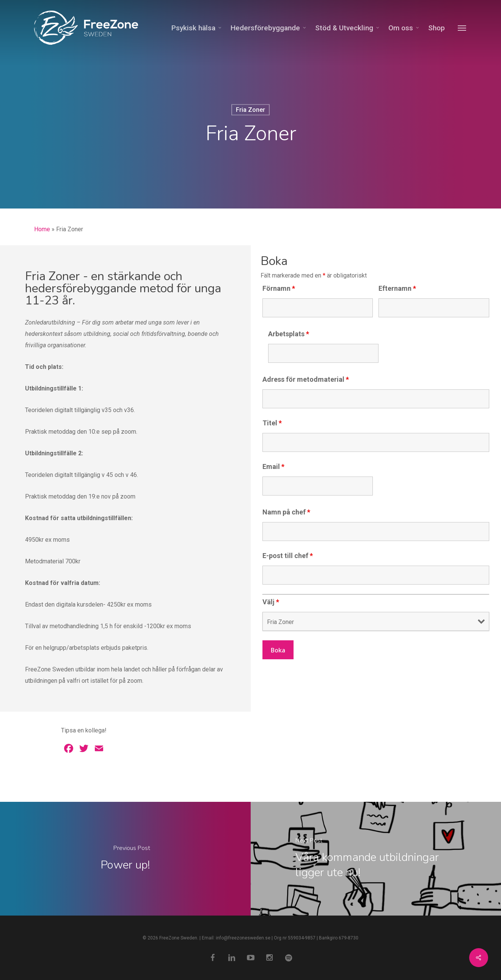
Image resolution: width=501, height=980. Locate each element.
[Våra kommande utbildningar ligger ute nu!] (376, 859)
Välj (271, 602)
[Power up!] (125, 859)
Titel (272, 423)
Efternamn (397, 288)
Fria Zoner (250, 110)
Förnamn (279, 288)
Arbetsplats (289, 334)
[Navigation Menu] (462, 28)
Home (42, 229)
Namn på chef (286, 512)
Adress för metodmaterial (306, 379)
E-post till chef (288, 556)
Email (273, 466)
